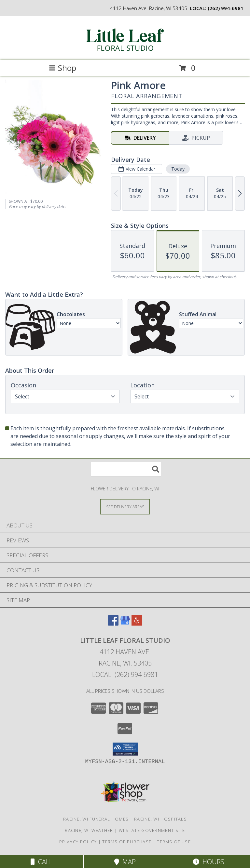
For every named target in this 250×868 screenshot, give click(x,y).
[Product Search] (126, 469)
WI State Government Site (152, 830)
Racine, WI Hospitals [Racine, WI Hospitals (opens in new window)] (160, 819)
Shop (62, 68)
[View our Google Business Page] (125, 623)
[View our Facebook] (113, 623)
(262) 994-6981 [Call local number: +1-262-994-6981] (226, 8)
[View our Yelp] (137, 623)
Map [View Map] (125, 862)
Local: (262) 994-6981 (125, 674)
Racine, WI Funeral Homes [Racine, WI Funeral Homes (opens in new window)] (96, 819)
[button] (125, 749)
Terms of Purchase (127, 842)
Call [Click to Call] (42, 862)
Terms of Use (174, 842)
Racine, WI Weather (89, 830)
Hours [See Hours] (208, 862)
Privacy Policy (78, 842)
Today (178, 169)
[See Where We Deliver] (125, 506)
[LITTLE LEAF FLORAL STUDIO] (125, 51)
